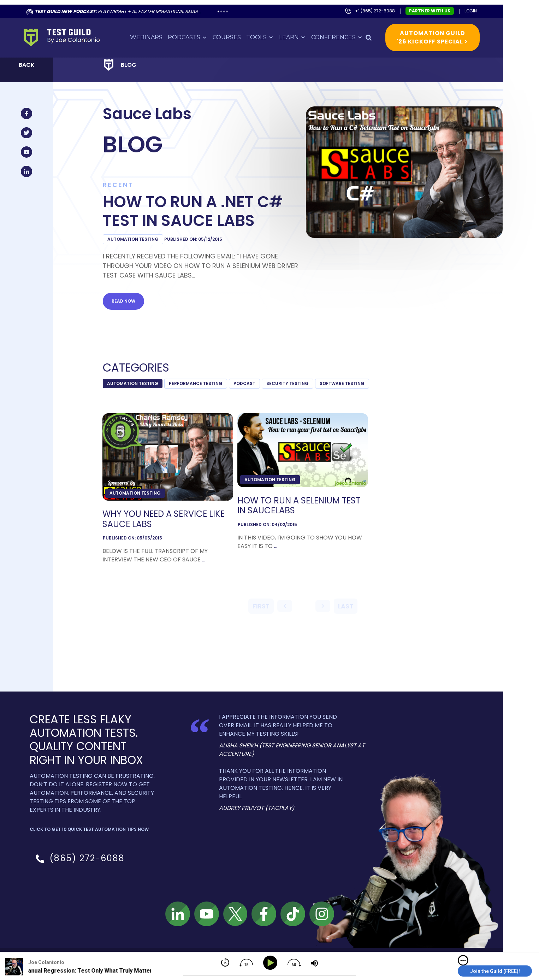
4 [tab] (234, 7)
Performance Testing (203, 379)
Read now (131, 296)
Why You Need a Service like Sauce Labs (171, 515)
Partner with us (437, 6)
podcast (251, 379)
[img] (463, 961)
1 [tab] (226, 7)
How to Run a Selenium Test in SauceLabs (306, 501)
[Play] (271, 963)
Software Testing (349, 379)
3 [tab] (231, 7)
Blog (136, 60)
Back (34, 60)
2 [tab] (228, 7)
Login (478, 6)
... (211, 555)
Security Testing (295, 379)
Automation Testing (140, 235)
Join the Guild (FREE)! (495, 971)
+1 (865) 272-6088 (382, 6)
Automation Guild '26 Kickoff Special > (439, 33)
